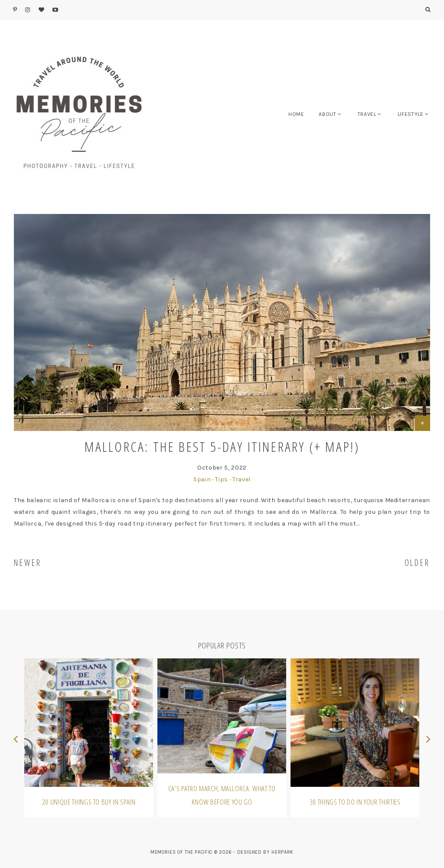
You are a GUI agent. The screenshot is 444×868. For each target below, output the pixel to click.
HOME (296, 114)
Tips (222, 479)
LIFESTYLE (411, 114)
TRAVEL (367, 114)
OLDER (418, 563)
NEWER (28, 563)
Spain (202, 479)
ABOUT (327, 114)
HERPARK (282, 852)
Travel (242, 479)
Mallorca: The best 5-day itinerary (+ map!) (222, 446)
